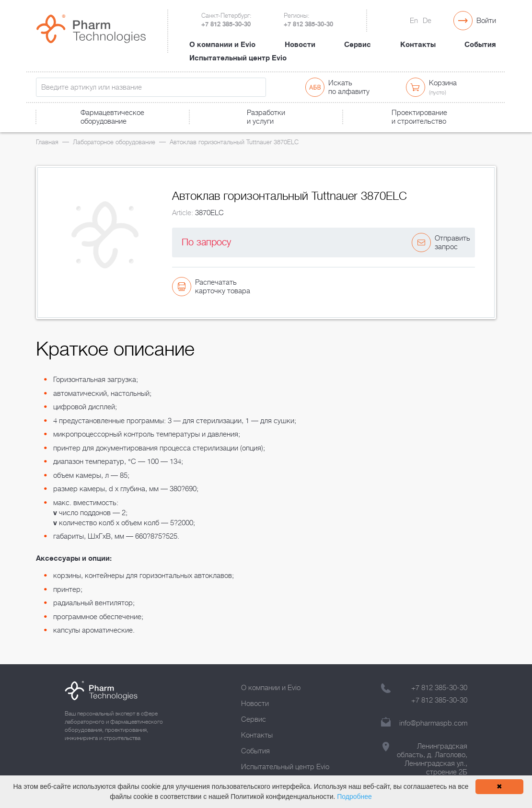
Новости (300, 45)
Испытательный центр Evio (238, 58)
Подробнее (354, 796)
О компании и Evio (222, 45)
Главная (47, 142)
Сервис (358, 45)
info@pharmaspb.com (433, 723)
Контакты (418, 45)
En (414, 21)
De (427, 21)
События (480, 45)
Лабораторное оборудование (114, 142)
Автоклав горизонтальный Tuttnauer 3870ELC (234, 142)
